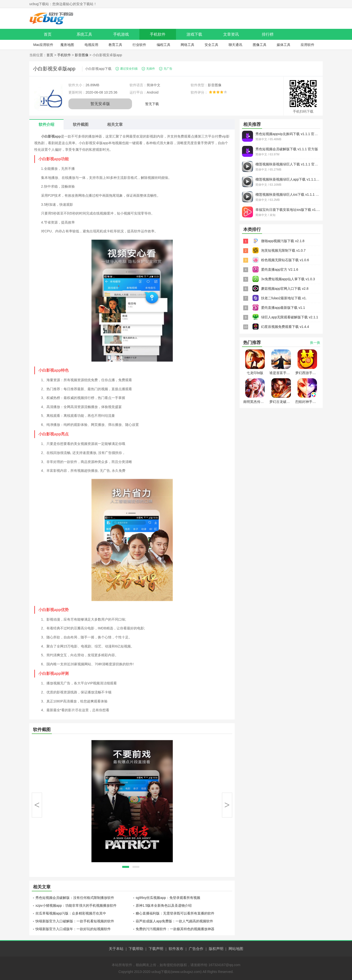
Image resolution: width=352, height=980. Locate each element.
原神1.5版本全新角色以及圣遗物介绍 (164, 905)
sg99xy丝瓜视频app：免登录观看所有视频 (168, 898)
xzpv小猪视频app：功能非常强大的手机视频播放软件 (76, 905)
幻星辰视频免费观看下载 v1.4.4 (285, 327)
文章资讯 (231, 34)
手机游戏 (121, 34)
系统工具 (84, 34)
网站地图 (236, 949)
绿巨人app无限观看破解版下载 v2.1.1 (290, 317)
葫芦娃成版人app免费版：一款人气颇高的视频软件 (174, 921)
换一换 (315, 343)
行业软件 (139, 45)
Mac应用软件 (43, 45)
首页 (48, 34)
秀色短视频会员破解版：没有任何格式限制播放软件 (75, 898)
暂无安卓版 (100, 104)
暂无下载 (152, 104)
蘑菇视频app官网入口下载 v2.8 (285, 289)
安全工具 (211, 45)
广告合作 (196, 949)
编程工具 (164, 45)
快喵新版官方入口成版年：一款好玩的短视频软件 (73, 929)
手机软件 (158, 34)
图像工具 (260, 45)
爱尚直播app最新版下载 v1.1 (283, 308)
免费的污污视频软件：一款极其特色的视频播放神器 (175, 929)
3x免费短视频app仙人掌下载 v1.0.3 (288, 279)
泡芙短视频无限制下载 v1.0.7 (283, 250)
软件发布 (176, 949)
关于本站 (116, 949)
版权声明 (216, 949)
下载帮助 (136, 949)
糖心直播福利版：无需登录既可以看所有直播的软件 (175, 913)
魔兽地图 (67, 45)
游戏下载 (194, 34)
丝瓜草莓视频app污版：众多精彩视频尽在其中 (71, 913)
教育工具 (115, 45)
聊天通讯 (235, 45)
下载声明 (156, 949)
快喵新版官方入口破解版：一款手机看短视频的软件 (75, 921)
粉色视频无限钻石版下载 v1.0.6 (285, 260)
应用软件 (308, 45)
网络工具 (187, 45)
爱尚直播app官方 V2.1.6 (280, 269)
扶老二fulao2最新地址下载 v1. (284, 298)
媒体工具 (284, 45)
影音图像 (82, 55)
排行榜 (268, 34)
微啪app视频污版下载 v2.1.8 (283, 241)
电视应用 (91, 45)
